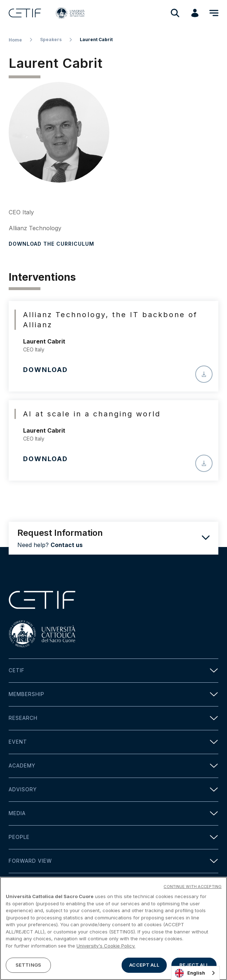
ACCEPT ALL (144, 967)
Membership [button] (113, 694)
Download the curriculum (51, 244)
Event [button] (113, 742)
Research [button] (113, 718)
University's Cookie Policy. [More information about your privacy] (106, 948)
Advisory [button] (113, 790)
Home (15, 40)
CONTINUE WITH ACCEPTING (193, 889)
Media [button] (113, 813)
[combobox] (195, 973)
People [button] (113, 837)
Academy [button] (113, 766)
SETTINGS (28, 967)
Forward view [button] (113, 861)
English (190, 973)
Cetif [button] (113, 671)
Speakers (51, 40)
